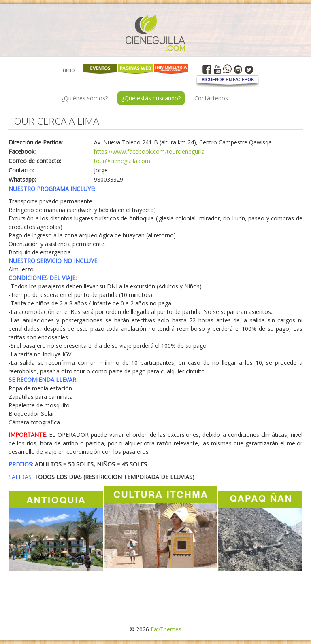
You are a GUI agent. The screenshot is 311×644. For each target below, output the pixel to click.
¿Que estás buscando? (151, 98)
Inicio (68, 70)
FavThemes (166, 629)
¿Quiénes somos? (84, 98)
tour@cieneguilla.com (122, 161)
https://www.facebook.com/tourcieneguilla (149, 151)
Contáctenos (211, 98)
